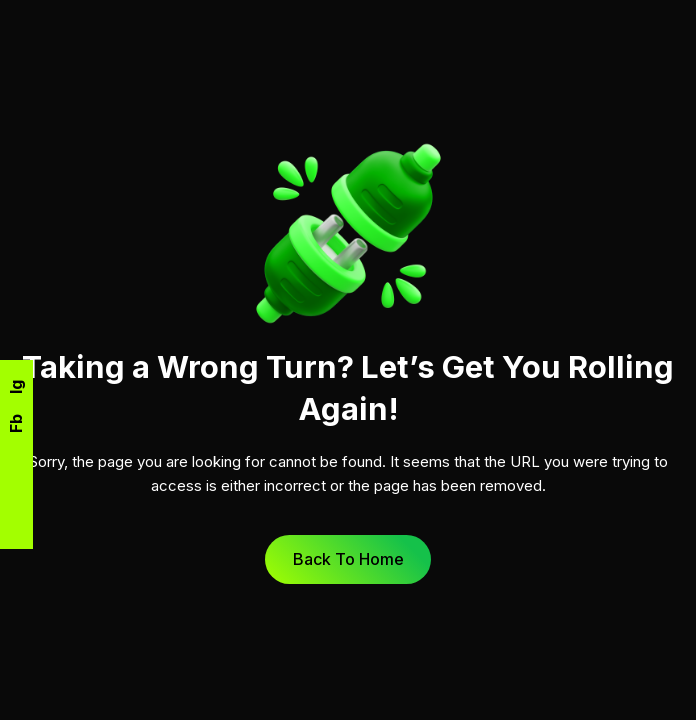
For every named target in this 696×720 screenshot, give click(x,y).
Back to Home (348, 559)
